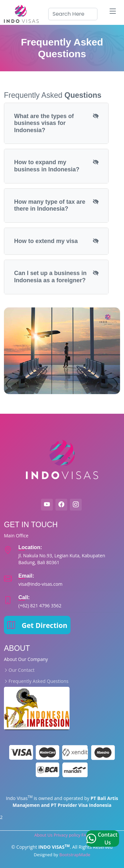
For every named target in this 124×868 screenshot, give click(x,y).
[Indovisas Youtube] (47, 505)
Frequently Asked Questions (39, 681)
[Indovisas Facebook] (61, 505)
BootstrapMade (75, 855)
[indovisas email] (41, 580)
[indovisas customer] (40, 602)
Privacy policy (67, 835)
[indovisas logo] (22, 14)
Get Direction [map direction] (37, 625)
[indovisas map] (69, 555)
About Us (44, 835)
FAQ (85, 835)
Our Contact (21, 670)
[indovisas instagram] (76, 505)
